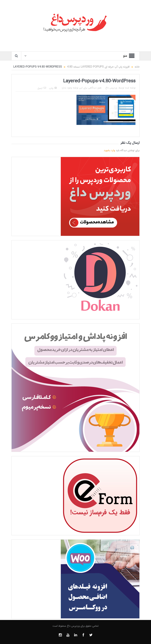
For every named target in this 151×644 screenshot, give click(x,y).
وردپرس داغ (111, 88)
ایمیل (42, 88)
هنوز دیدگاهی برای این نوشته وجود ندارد (81, 88)
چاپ (53, 88)
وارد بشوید (109, 150)
